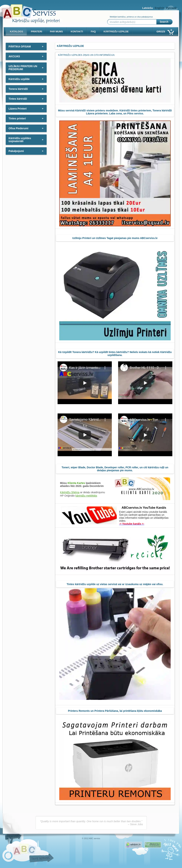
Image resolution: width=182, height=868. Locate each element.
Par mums (56, 32)
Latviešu (148, 8)
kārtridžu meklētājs (86, 496)
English (159, 8)
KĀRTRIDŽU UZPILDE (116, 32)
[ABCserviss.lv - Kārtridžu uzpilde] (28, 11)
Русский (171, 8)
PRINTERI (36, 32)
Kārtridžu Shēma (70, 492)
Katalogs (16, 32)
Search (164, 22)
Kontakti (77, 32)
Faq (93, 32)
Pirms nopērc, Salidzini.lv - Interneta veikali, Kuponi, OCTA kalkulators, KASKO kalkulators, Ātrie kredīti (134, 845)
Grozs (165, 31)
